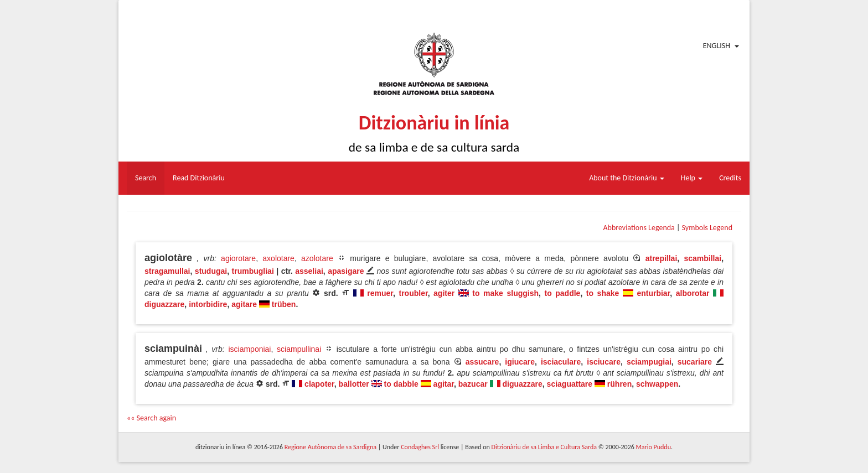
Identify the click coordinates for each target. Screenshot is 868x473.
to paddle (562, 293)
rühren (619, 384)
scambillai (702, 258)
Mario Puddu (653, 447)
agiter (444, 293)
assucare (482, 362)
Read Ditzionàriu (199, 178)
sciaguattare (570, 384)
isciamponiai (249, 349)
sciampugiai (649, 362)
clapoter (319, 384)
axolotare (278, 258)
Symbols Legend (707, 228)
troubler (414, 293)
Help (692, 178)
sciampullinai (299, 349)
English (717, 46)
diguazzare (164, 304)
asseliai (309, 271)
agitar (444, 384)
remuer (380, 293)
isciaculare (561, 362)
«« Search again (151, 418)
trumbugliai (253, 271)
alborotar (693, 293)
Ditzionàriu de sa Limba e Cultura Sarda (544, 447)
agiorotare (238, 258)
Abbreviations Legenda (639, 228)
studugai (211, 271)
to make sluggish (505, 293)
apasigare (346, 271)
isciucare (604, 362)
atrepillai (662, 258)
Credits (730, 178)
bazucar (473, 384)
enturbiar (653, 293)
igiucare (520, 362)
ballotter (354, 384)
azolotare (317, 258)
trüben (284, 304)
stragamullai (167, 271)
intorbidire (208, 304)
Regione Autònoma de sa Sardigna (330, 447)
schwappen (657, 384)
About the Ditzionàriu (627, 178)
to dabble (401, 384)
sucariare (695, 362)
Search (146, 178)
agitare (244, 304)
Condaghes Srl (420, 447)
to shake (603, 293)
